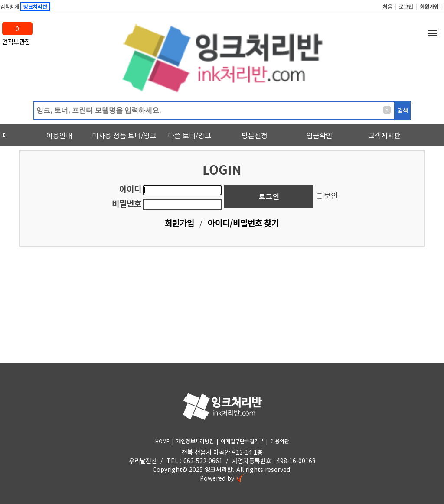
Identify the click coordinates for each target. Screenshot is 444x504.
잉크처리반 (219, 469)
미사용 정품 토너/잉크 (124, 135)
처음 (388, 6)
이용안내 (59, 135)
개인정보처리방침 (195, 441)
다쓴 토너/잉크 (189, 135)
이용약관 (280, 441)
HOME (162, 441)
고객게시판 (384, 135)
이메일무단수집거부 (242, 441)
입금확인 (320, 135)
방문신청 (255, 135)
